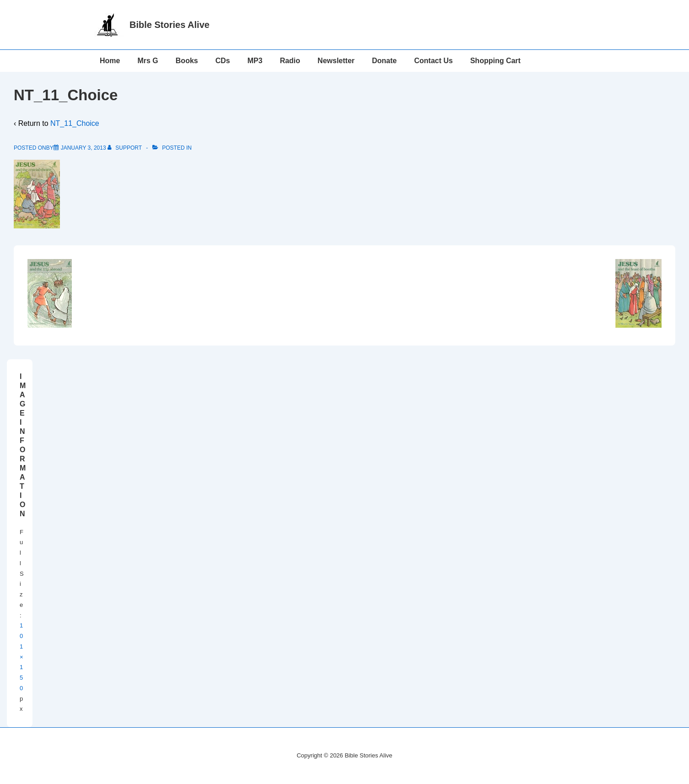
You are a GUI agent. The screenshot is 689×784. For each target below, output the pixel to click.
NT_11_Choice (75, 123)
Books (187, 61)
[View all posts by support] (125, 148)
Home (110, 61)
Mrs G (148, 61)
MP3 (255, 61)
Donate (384, 61)
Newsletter (336, 61)
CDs (223, 61)
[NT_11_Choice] (83, 148)
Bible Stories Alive (170, 25)
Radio (290, 61)
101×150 (22, 657)
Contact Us (433, 61)
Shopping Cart (495, 61)
